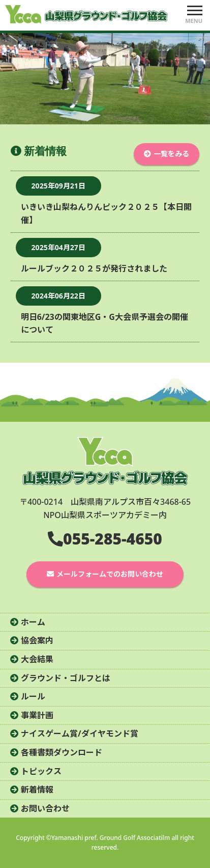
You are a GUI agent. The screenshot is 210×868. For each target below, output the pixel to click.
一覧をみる (171, 154)
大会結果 (37, 659)
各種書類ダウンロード (62, 752)
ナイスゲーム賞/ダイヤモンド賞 (80, 734)
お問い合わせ (45, 808)
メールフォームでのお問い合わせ (110, 574)
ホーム (33, 622)
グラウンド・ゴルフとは (66, 678)
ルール (33, 696)
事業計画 (37, 715)
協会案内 (37, 640)
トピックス (41, 771)
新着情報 (37, 790)
